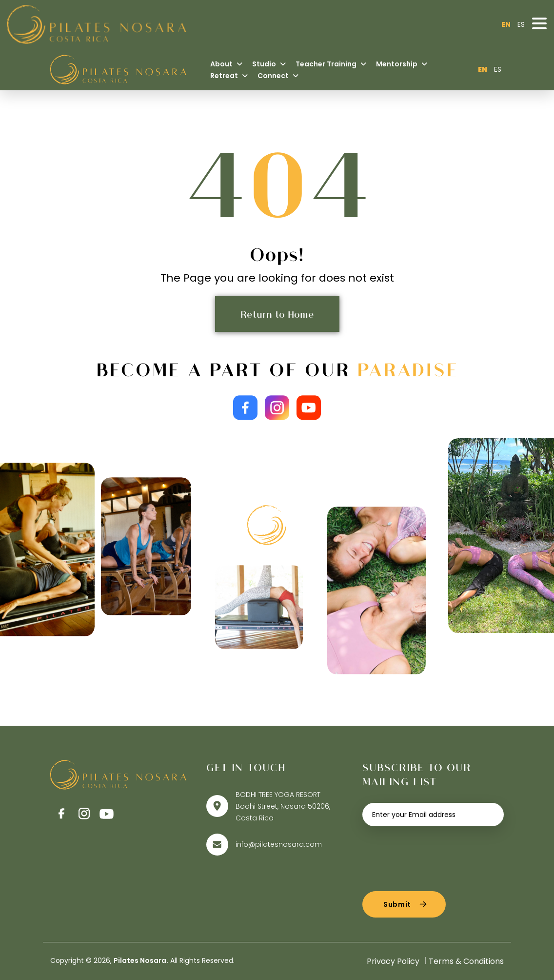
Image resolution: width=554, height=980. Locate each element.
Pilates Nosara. (141, 960)
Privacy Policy (393, 961)
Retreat (229, 76)
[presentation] (436, 855)
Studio (269, 64)
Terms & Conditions (466, 961)
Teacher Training (331, 64)
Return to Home (277, 314)
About (226, 64)
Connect (278, 76)
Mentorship (402, 64)
